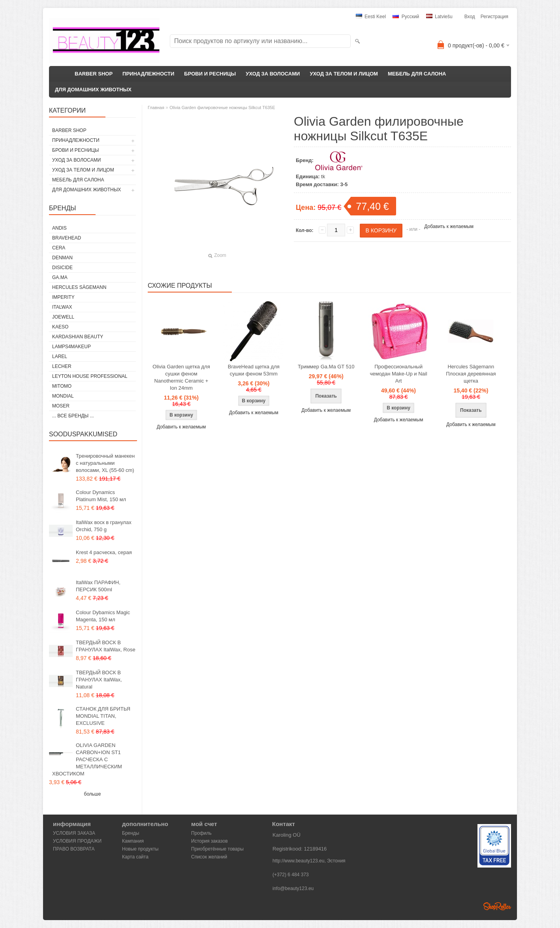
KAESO (60, 327)
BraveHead (67, 238)
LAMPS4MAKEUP (71, 347)
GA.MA (60, 277)
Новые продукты (140, 849)
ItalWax (62, 307)
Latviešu (439, 17)
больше (93, 794)
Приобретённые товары (217, 849)
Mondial (63, 396)
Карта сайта (135, 857)
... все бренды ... (73, 416)
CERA (59, 248)
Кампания (133, 841)
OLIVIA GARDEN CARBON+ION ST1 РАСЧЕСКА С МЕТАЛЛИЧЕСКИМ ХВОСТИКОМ (87, 759)
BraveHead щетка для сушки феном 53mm (254, 370)
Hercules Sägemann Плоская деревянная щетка (471, 374)
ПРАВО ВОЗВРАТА (74, 849)
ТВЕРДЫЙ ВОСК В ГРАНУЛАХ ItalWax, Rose (106, 646)
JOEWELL (63, 317)
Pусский (406, 17)
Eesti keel (371, 17)
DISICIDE (62, 268)
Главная (156, 108)
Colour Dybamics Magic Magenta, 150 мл (103, 616)
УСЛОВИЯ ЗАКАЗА (74, 833)
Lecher (62, 366)
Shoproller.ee (497, 906)
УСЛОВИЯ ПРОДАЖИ (77, 841)
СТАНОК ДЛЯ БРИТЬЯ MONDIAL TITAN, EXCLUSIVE (103, 716)
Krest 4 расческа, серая (104, 552)
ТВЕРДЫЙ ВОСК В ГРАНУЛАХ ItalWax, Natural (99, 680)
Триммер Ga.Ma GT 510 (326, 367)
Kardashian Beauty (78, 337)
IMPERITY (63, 297)
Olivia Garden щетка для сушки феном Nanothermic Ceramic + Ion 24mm (181, 377)
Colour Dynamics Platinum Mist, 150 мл (101, 496)
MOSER (61, 406)
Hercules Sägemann (79, 287)
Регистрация (494, 17)
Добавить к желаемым (449, 226)
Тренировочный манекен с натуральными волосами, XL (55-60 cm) (105, 463)
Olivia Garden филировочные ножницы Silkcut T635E (222, 108)
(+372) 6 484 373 (291, 875)
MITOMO (62, 386)
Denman (62, 258)
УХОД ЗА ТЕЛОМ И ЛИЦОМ (344, 74)
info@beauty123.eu (293, 888)
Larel (60, 356)
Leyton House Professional (90, 376)
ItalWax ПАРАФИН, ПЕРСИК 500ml (98, 586)
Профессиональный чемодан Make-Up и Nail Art (398, 374)
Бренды (131, 833)
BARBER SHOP (94, 74)
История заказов (210, 841)
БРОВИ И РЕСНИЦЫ (210, 74)
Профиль (201, 833)
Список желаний (209, 857)
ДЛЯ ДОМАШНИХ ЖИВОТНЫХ (93, 90)
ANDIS (59, 228)
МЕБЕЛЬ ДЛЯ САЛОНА (417, 74)
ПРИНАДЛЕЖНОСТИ (148, 74)
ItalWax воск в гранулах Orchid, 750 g (104, 526)
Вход (470, 17)
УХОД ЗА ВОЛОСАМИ (273, 74)
